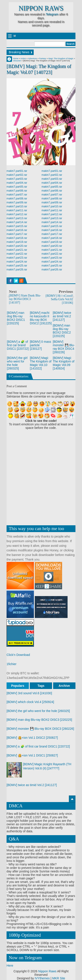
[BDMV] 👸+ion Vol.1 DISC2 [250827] (32, 738)
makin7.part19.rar (17, 242)
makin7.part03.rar (17, 179)
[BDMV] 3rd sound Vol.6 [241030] (29, 693)
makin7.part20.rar (17, 246)
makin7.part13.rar (17, 218)
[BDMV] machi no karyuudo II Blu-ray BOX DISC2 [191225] (41, 318)
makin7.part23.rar (17, 258)
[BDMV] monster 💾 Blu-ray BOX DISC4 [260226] (64, 347)
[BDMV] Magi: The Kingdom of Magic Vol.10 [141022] (41, 363)
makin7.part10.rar (17, 206)
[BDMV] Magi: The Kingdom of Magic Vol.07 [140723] (39, 69)
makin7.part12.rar (17, 214)
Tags (41, 686)
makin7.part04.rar (17, 183)
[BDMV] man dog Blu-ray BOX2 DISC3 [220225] (39, 720)
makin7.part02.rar (17, 175)
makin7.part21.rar (17, 250)
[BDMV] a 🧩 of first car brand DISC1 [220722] (18, 345)
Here (10, 966)
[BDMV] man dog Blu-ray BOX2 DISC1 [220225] (16, 318)
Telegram (52, 14)
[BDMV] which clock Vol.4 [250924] (30, 702)
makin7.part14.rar (17, 222)
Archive (64, 686)
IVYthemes (42, 978)
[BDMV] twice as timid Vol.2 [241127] (62, 316)
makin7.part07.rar (17, 195)
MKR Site (59, 978)
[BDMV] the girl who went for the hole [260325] (17, 363)
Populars (18, 686)
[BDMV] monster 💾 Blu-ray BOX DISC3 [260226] (40, 729)
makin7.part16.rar (17, 230)
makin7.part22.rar (17, 254)
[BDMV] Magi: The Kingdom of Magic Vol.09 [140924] (64, 363)
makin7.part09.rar (17, 202)
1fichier (11, 664)
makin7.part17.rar (17, 234)
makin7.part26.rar (17, 270)
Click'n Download (18, 655)
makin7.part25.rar (17, 266)
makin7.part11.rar (17, 210)
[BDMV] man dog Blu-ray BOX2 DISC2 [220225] (62, 331)
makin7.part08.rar (17, 199)
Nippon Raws (41, 8)
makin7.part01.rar (17, 171)
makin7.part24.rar (17, 262)
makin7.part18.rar (17, 238)
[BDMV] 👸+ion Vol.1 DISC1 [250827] (32, 755)
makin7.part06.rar (17, 191)
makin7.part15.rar (17, 226)
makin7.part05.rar (17, 187)
